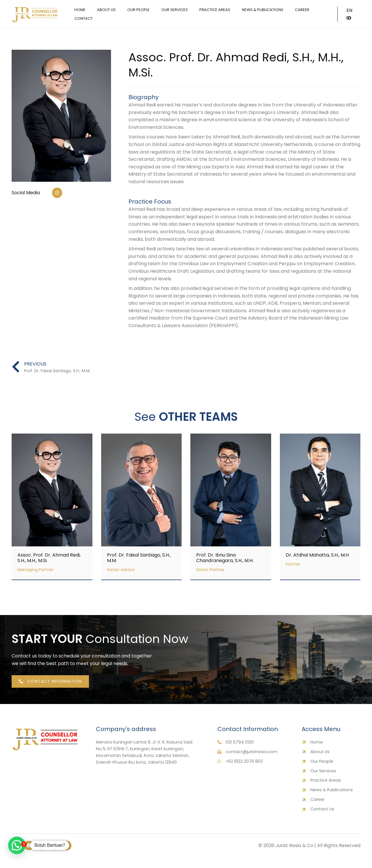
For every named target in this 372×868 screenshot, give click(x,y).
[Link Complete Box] (52, 508)
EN (348, 14)
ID (355, 14)
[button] (17, 845)
